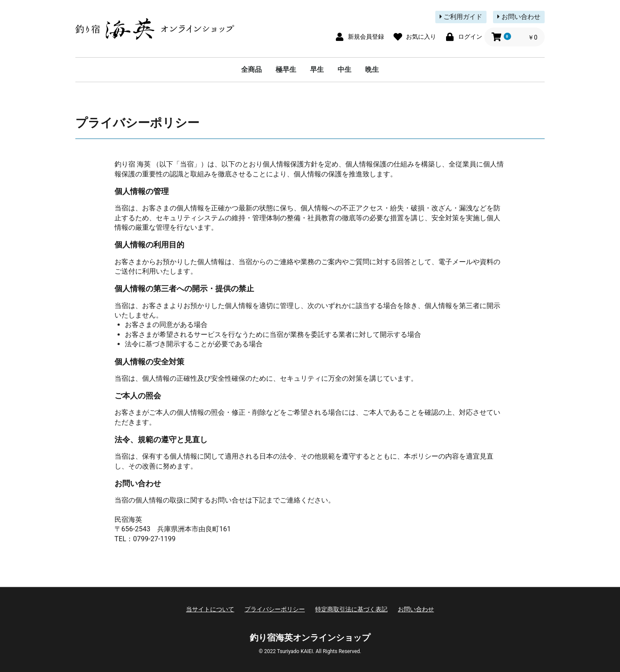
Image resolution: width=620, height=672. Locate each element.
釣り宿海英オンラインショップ (310, 638)
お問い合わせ (519, 17)
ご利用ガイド (461, 17)
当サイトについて (210, 609)
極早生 (286, 69)
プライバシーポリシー (275, 609)
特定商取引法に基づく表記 (351, 609)
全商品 (251, 69)
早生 (317, 69)
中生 (344, 69)
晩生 (372, 69)
